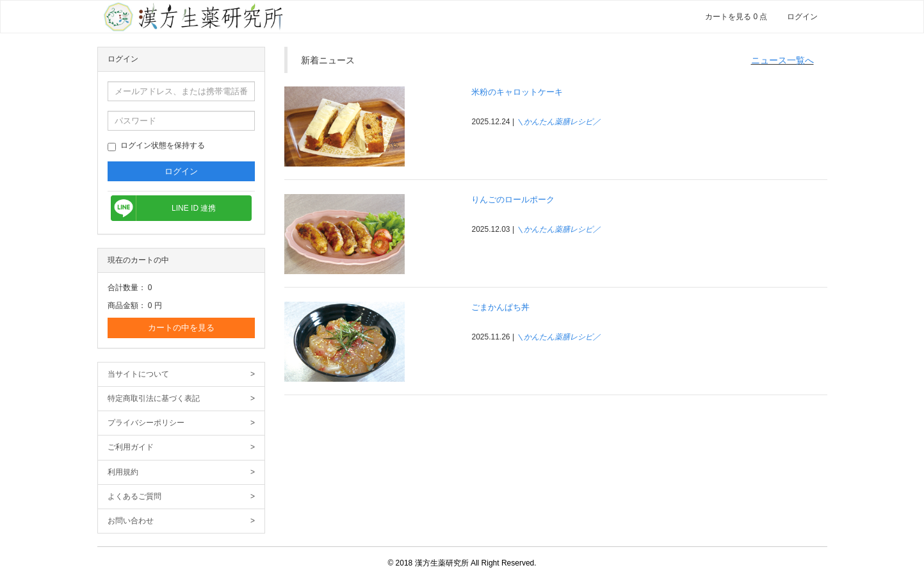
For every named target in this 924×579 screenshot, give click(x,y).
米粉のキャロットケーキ (517, 92)
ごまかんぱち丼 (500, 307)
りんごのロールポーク (513, 200)
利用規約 (182, 472)
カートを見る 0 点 (736, 17)
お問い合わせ (182, 521)
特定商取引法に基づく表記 (182, 399)
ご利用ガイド (182, 447)
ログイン (802, 17)
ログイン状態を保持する (156, 146)
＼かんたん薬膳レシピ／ (558, 122)
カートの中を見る (181, 328)
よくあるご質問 (182, 497)
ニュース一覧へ (782, 60)
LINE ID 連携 (194, 208)
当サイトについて (182, 374)
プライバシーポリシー (182, 423)
